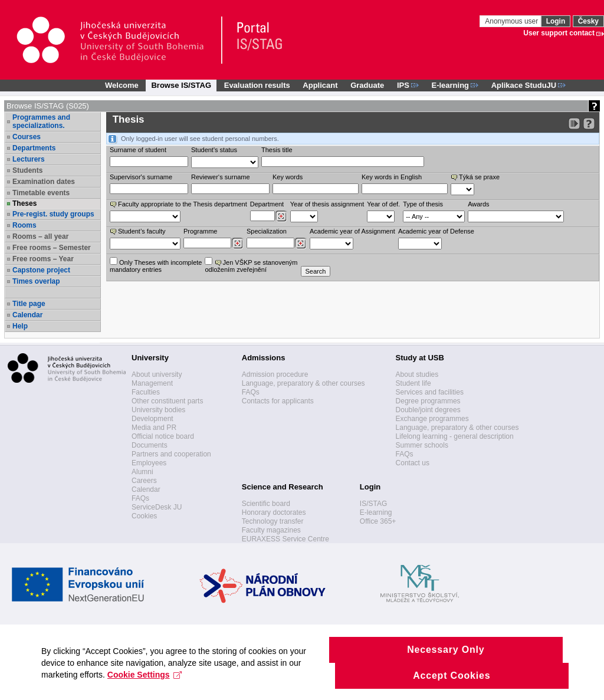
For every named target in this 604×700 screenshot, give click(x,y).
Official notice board (163, 436)
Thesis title (277, 150)
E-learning (376, 512)
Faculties (146, 392)
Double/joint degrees (428, 410)
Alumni (142, 472)
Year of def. (383, 204)
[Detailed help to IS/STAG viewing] (589, 124)
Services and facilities (430, 392)
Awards (478, 204)
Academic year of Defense (436, 231)
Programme (200, 231)
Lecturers (29, 159)
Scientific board (266, 504)
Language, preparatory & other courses (303, 383)
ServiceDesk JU (157, 507)
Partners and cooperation (171, 454)
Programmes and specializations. (41, 121)
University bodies (158, 410)
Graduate (367, 85)
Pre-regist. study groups (53, 214)
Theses (24, 203)
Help (20, 326)
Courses (27, 137)
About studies (417, 374)
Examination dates (44, 182)
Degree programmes (428, 401)
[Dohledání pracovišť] (281, 216)
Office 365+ (378, 521)
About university (157, 374)
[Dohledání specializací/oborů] (301, 244)
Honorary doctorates (274, 512)
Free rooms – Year (43, 259)
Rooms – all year (40, 236)
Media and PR (154, 428)
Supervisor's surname (141, 177)
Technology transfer (273, 521)
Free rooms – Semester (52, 248)
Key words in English (392, 177)
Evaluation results (257, 85)
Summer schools (422, 445)
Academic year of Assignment (352, 231)
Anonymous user (512, 21)
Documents (150, 445)
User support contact (559, 33)
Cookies (144, 516)
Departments (34, 148)
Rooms (24, 225)
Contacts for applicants (278, 401)
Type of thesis (423, 204)
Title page (29, 304)
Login (556, 21)
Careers (144, 481)
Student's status (214, 150)
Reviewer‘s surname (221, 177)
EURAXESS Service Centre (285, 539)
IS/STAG (373, 504)
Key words (288, 177)
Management (152, 383)
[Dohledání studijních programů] (237, 244)
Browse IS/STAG (181, 85)
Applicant (320, 85)
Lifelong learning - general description (455, 436)
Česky (588, 21)
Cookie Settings (145, 686)
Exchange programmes (432, 419)
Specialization (267, 231)
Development (152, 419)
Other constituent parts (167, 401)
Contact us (413, 463)
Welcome (122, 85)
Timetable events (41, 193)
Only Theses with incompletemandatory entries (156, 265)
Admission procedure (275, 374)
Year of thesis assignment (327, 204)
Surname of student (138, 150)
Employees (149, 463)
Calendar (27, 315)
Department (267, 204)
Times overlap (36, 281)
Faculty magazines (271, 530)
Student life (413, 383)
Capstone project (41, 270)
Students (27, 170)
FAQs (140, 498)
